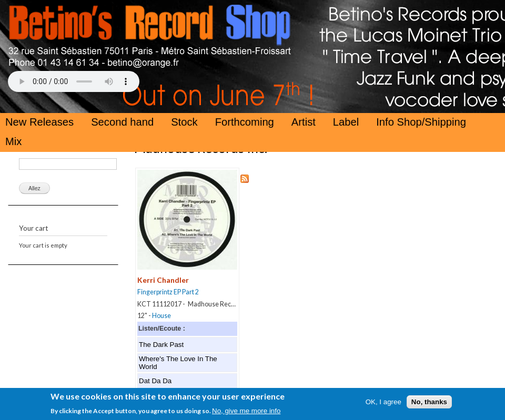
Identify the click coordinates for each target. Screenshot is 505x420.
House (161, 316)
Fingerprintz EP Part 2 (168, 292)
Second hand (122, 122)
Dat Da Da (155, 381)
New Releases (39, 122)
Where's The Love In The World (178, 363)
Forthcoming (245, 122)
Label (346, 122)
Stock (184, 122)
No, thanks (429, 403)
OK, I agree (383, 403)
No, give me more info (246, 412)
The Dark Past (161, 345)
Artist (304, 122)
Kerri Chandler (163, 280)
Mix (13, 141)
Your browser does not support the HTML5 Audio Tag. (74, 81)
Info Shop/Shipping (421, 122)
